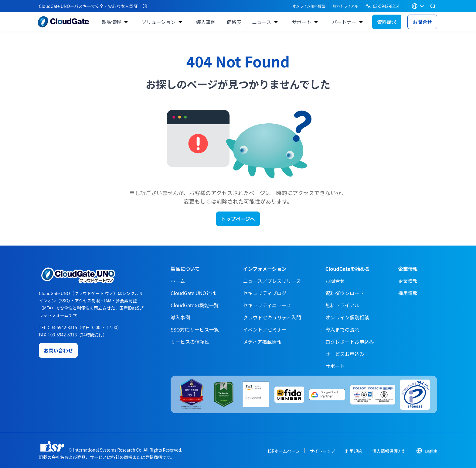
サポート (301, 22)
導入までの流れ (342, 329)
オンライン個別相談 (347, 317)
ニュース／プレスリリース (272, 281)
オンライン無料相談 (309, 6)
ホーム (178, 281)
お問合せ (422, 22)
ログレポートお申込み (350, 342)
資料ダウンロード (345, 293)
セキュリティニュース (267, 305)
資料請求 (387, 22)
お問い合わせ (58, 350)
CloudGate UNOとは (193, 293)
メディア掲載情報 (262, 342)
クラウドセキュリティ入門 (272, 317)
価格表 (234, 22)
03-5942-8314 (383, 6)
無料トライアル (345, 6)
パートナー (344, 22)
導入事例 (206, 22)
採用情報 (408, 293)
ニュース (262, 22)
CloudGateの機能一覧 (195, 305)
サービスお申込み (345, 354)
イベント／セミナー (265, 329)
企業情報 (408, 281)
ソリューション (159, 22)
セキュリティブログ (265, 293)
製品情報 (111, 22)
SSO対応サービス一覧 (195, 329)
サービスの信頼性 (190, 342)
